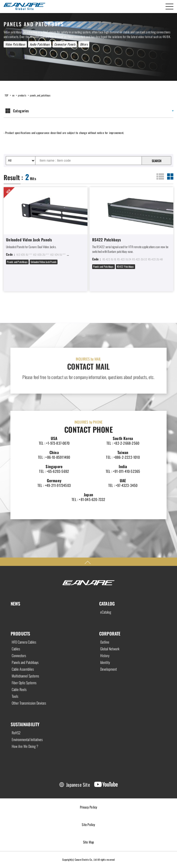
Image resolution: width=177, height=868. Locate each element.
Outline (105, 642)
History (105, 656)
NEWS (16, 604)
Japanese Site (78, 785)
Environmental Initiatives (27, 739)
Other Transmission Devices (29, 703)
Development (109, 669)
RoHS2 (16, 733)
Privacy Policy (89, 807)
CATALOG (107, 604)
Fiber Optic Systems (24, 683)
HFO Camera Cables (24, 642)
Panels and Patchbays (25, 662)
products (22, 95)
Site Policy (88, 824)
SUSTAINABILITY (25, 724)
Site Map (89, 842)
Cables (16, 649)
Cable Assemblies (23, 669)
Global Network (110, 649)
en (13, 95)
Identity (105, 662)
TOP (7, 95)
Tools (15, 696)
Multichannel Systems (25, 676)
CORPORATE (110, 634)
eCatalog (106, 612)
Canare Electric (24, 7)
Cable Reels (19, 689)
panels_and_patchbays (40, 95)
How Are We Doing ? (25, 746)
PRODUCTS (21, 634)
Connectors (19, 656)
